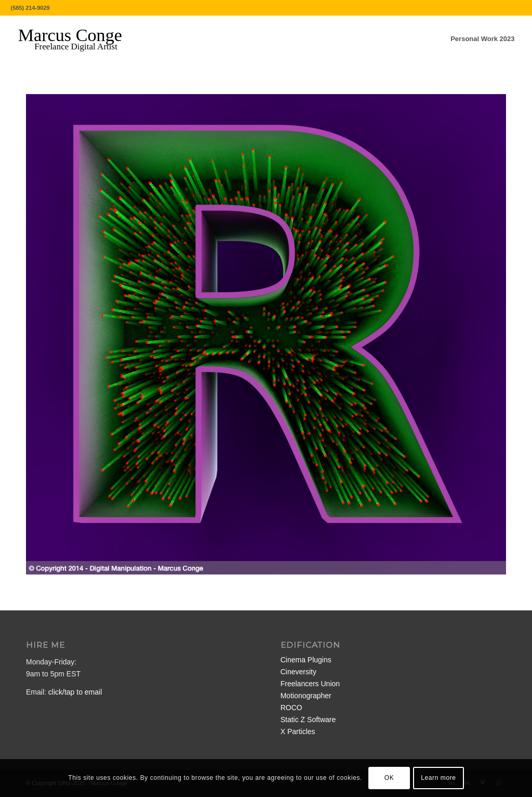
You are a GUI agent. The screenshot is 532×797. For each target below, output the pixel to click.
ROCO (291, 708)
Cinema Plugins (306, 660)
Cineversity (298, 672)
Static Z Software (308, 720)
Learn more (438, 778)
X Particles (298, 731)
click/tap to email (75, 692)
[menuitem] (482, 39)
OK (389, 778)
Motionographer (306, 696)
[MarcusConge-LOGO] (78, 39)
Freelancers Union (310, 684)
